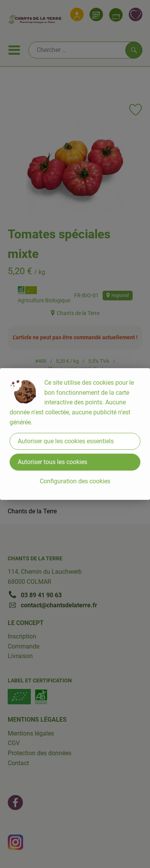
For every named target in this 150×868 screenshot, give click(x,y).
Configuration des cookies (75, 481)
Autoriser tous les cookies (52, 462)
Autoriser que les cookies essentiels (66, 441)
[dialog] (75, 434)
